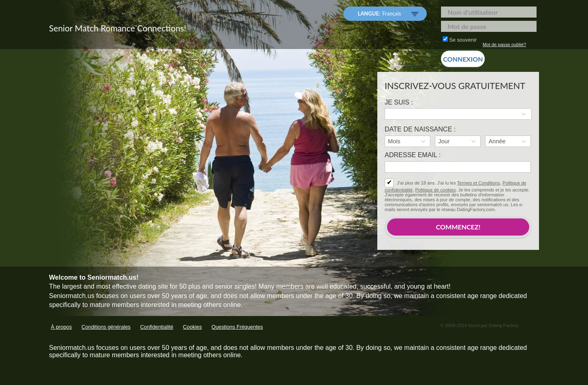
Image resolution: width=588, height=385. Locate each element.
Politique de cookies (436, 190)
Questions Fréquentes (237, 327)
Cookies (192, 327)
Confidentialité (157, 327)
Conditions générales (106, 327)
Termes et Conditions (478, 183)
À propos (61, 327)
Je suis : (399, 102)
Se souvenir (460, 40)
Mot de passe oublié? (504, 45)
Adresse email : (413, 155)
